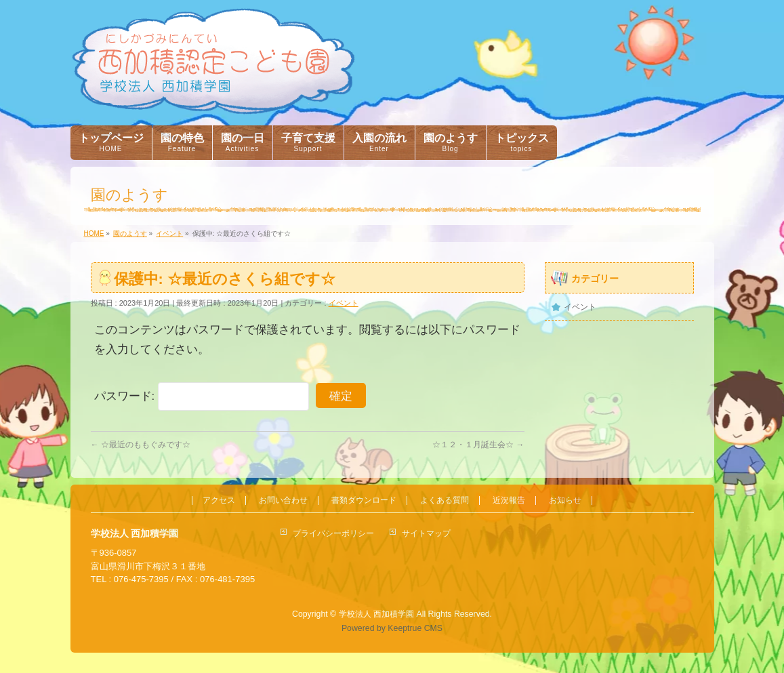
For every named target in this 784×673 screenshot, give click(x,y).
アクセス (219, 501)
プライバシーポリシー (333, 533)
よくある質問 (445, 501)
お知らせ (565, 501)
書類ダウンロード (364, 501)
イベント (344, 303)
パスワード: (202, 396)
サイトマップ (426, 533)
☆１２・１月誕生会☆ (478, 445)
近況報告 (509, 501)
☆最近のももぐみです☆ (141, 445)
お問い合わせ (283, 501)
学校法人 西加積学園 (376, 614)
